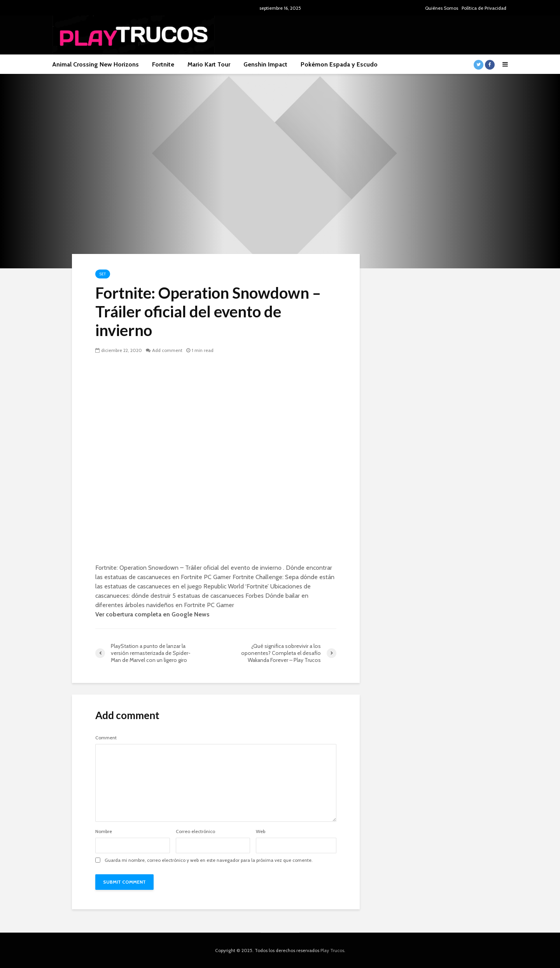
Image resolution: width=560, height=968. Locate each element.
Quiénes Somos (442, 8)
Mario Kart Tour (209, 64)
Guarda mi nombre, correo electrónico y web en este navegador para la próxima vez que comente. (209, 860)
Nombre (104, 831)
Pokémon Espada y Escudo (339, 64)
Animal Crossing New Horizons (95, 64)
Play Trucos (332, 950)
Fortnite (163, 64)
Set (103, 274)
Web (261, 831)
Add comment (167, 350)
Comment (106, 738)
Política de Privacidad (484, 8)
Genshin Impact (265, 64)
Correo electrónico (195, 831)
